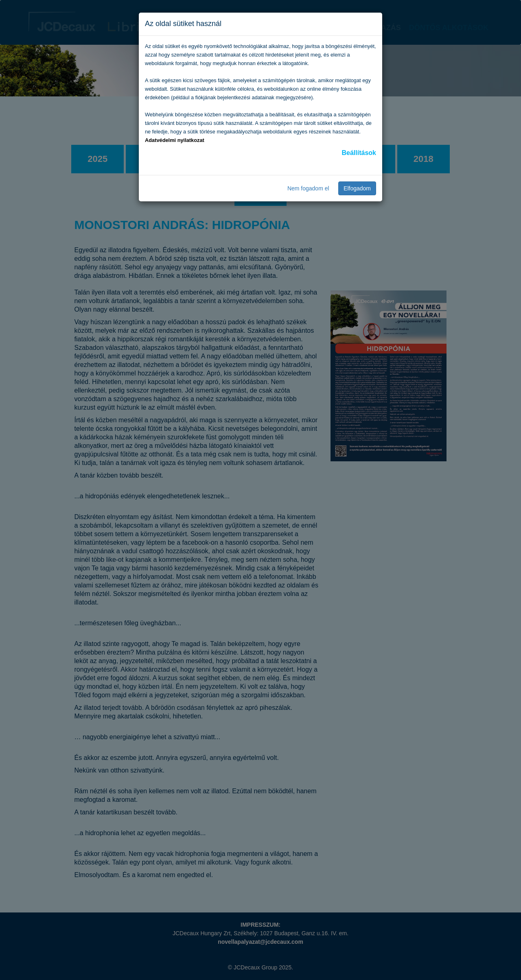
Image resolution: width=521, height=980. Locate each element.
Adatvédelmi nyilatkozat (175, 140)
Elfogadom (357, 188)
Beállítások (359, 153)
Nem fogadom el (308, 188)
